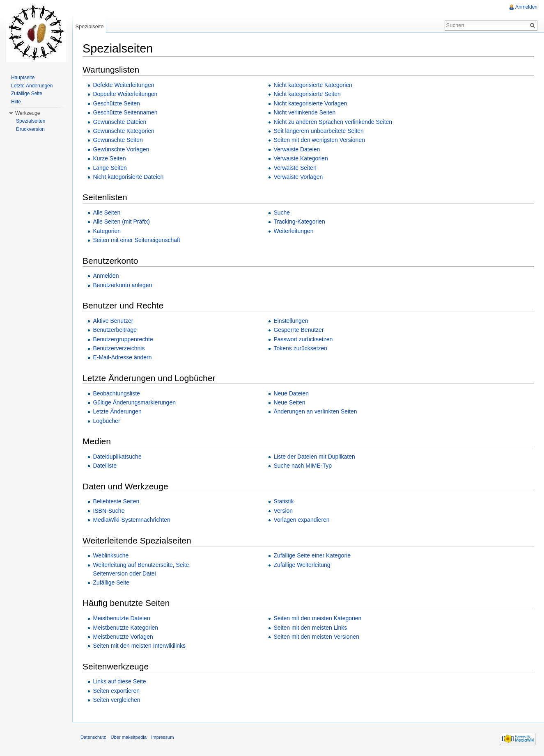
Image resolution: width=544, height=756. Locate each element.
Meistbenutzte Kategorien (125, 628)
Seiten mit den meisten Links (310, 628)
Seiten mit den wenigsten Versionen (319, 140)
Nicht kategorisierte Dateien (128, 177)
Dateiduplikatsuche (117, 457)
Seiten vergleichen (116, 700)
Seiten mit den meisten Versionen (316, 637)
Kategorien (107, 231)
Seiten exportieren (116, 691)
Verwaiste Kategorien (301, 158)
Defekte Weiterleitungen (123, 85)
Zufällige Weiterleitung (302, 565)
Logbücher (106, 421)
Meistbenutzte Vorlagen (123, 637)
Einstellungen (291, 321)
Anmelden (106, 276)
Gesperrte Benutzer (298, 330)
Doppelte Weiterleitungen (125, 94)
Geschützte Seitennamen (125, 112)
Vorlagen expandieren (301, 520)
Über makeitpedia (129, 737)
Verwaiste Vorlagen (298, 177)
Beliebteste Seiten (116, 501)
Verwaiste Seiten (295, 168)
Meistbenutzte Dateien (121, 618)
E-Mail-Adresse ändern (122, 357)
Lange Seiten (110, 168)
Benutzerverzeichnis (119, 348)
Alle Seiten (107, 212)
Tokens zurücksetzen (300, 348)
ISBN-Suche (109, 511)
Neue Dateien (291, 393)
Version (283, 511)
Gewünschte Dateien (119, 122)
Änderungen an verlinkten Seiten (315, 411)
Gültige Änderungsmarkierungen (134, 402)
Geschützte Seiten (116, 103)
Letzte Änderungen (117, 411)
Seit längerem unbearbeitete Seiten (318, 131)
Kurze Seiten (109, 158)
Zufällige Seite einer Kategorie (312, 555)
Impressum (162, 737)
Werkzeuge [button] (28, 113)
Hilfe (16, 102)
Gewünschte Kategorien (123, 131)
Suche (282, 212)
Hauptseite (23, 78)
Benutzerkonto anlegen (122, 285)
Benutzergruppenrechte (123, 339)
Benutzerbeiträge (115, 330)
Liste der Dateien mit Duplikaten (314, 457)
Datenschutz (93, 737)
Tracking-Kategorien (299, 222)
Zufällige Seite (111, 582)
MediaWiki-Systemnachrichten (131, 520)
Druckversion (30, 129)
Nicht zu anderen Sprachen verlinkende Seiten (333, 122)
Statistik (283, 501)
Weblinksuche (111, 555)
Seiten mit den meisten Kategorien (317, 618)
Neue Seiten (289, 402)
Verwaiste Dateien (297, 149)
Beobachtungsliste (116, 393)
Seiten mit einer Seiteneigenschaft (136, 240)
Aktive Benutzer (113, 321)
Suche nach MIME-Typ (303, 466)
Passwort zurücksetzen (303, 339)
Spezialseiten (31, 121)
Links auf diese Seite (119, 681)
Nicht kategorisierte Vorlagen (310, 103)
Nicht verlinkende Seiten (304, 112)
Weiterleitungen (293, 231)
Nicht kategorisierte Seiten (307, 94)
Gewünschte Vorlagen (121, 149)
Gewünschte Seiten (118, 140)
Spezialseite (89, 26)
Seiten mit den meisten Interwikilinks (139, 646)
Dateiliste (105, 466)
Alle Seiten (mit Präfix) (121, 222)
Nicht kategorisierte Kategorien (313, 85)
